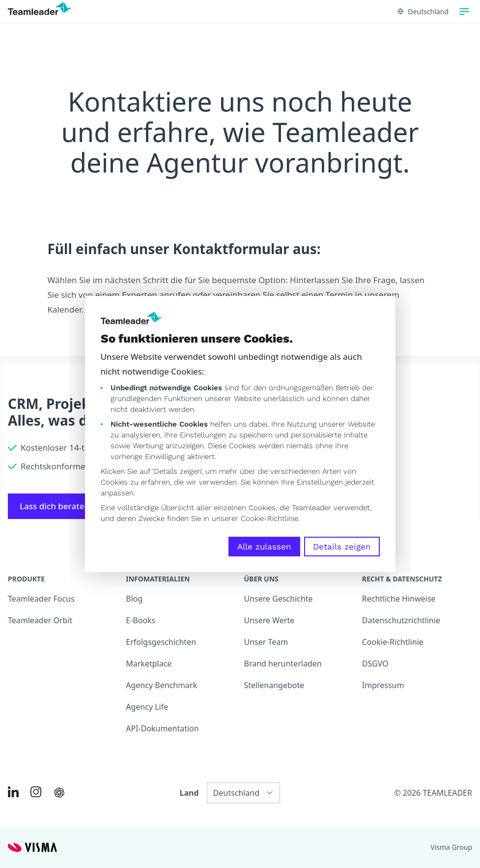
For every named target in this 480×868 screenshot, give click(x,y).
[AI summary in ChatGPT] (59, 793)
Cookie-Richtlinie (269, 519)
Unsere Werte (269, 620)
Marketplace (149, 664)
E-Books (141, 620)
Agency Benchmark (161, 685)
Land (189, 793)
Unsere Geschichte (279, 599)
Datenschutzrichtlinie (401, 620)
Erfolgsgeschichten (161, 642)
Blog (134, 599)
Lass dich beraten (61, 506)
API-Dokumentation (162, 728)
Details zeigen (342, 547)
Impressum (383, 685)
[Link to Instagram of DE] (36, 792)
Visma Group (451, 847)
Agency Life (147, 707)
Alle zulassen (264, 547)
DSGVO (375, 664)
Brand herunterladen (283, 664)
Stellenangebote (274, 685)
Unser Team (266, 642)
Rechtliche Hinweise (399, 599)
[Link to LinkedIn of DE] (13, 792)
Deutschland (423, 12)
